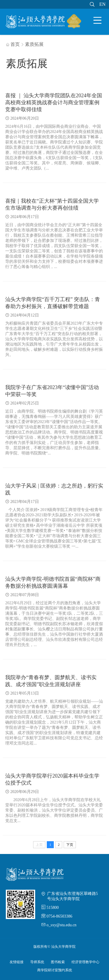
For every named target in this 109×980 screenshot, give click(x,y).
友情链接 (17, 962)
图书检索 (58, 962)
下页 (70, 845)
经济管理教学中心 (85, 962)
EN (102, 4)
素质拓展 (34, 44)
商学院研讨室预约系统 (55, 970)
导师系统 (37, 962)
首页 (13, 44)
